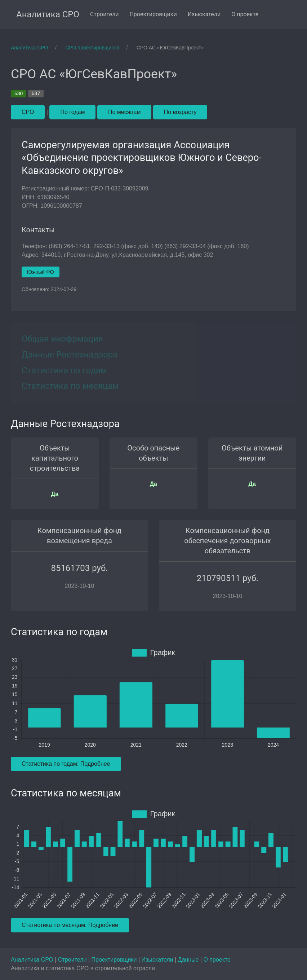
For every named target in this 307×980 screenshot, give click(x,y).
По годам (72, 112)
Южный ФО (41, 272)
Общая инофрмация (62, 339)
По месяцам (124, 112)
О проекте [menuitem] (245, 14)
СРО (28, 112)
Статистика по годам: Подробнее (66, 764)
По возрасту (180, 112)
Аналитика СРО (33, 960)
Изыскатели (158, 960)
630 (19, 93)
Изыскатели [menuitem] (204, 14)
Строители (73, 960)
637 (36, 93)
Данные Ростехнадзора (70, 355)
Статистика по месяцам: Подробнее (70, 925)
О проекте (217, 960)
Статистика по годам (64, 370)
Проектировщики (115, 960)
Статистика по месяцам (70, 386)
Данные (189, 960)
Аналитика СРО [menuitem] (48, 14)
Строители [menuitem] (104, 14)
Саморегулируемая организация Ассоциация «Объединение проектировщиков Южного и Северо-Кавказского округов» (142, 158)
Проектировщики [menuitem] (153, 14)
